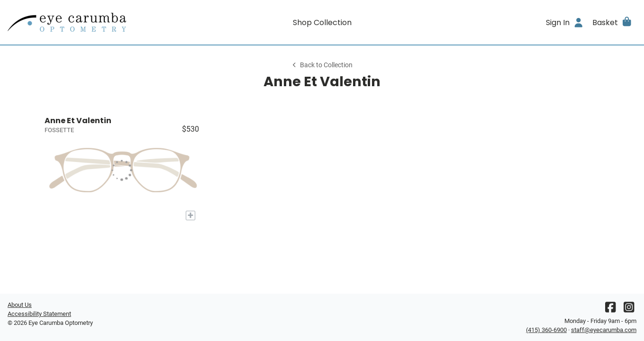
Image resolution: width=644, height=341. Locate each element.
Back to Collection (322, 65)
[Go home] (86, 22)
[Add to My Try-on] (190, 215)
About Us (20, 305)
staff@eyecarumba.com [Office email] (604, 330)
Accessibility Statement (39, 314)
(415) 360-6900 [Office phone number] (546, 330)
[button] (612, 22)
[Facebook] (610, 310)
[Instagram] (629, 310)
